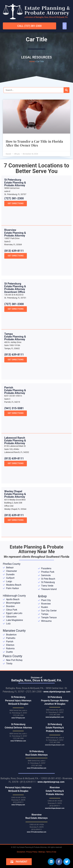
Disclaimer (21, 852)
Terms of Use (51, 852)
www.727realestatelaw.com (37, 768)
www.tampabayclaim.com (55, 717)
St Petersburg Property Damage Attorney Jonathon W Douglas (55, 700)
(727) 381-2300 (14, 231)
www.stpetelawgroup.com (57, 692)
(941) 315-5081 (14, 441)
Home (32, 61)
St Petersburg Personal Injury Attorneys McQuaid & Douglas (18, 700)
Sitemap (42, 852)
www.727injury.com (18, 718)
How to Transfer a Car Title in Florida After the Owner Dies (34, 143)
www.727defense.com (18, 741)
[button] (65, 26)
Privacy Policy (32, 852)
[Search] (66, 90)
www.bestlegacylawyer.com (55, 745)
